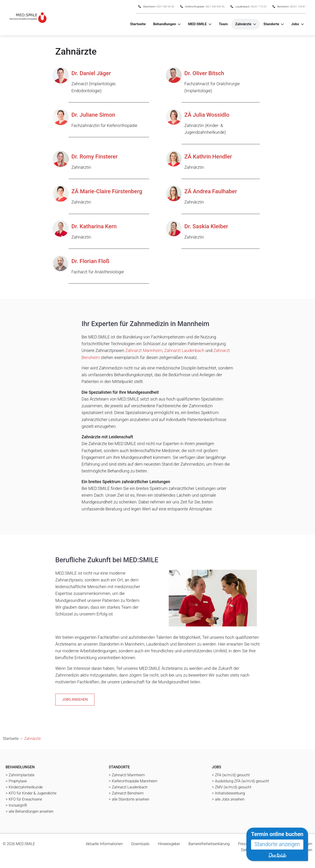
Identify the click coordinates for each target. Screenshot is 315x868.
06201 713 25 (259, 7)
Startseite (138, 24)
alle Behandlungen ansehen (31, 811)
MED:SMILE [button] (197, 24)
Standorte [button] (271, 24)
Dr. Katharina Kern (94, 226)
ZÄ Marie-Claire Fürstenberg (107, 191)
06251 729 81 (298, 7)
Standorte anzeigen (277, 844)
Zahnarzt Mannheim (144, 350)
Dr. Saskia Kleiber (206, 226)
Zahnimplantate (21, 775)
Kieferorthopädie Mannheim (135, 781)
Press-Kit (245, 844)
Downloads (140, 844)
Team (223, 24)
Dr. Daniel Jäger (91, 73)
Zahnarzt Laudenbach (184, 350)
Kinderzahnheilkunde (26, 787)
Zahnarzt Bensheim (128, 793)
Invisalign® (18, 805)
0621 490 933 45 (215, 7)
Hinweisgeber (169, 844)
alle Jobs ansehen (230, 799)
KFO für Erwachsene (25, 799)
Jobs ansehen (75, 699)
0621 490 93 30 (165, 7)
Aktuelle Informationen (104, 844)
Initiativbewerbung (230, 793)
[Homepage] (28, 18)
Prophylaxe (18, 781)
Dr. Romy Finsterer (94, 157)
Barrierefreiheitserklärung (209, 844)
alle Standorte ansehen (130, 799)
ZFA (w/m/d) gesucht (232, 775)
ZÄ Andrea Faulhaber (211, 191)
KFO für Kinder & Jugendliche (33, 793)
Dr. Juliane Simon (93, 115)
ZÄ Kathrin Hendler (208, 157)
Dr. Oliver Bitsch (204, 73)
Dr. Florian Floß (90, 261)
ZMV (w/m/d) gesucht (233, 787)
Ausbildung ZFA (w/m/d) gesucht (242, 781)
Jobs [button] (295, 24)
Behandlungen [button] (164, 24)
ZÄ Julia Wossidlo (207, 115)
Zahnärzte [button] (243, 24)
